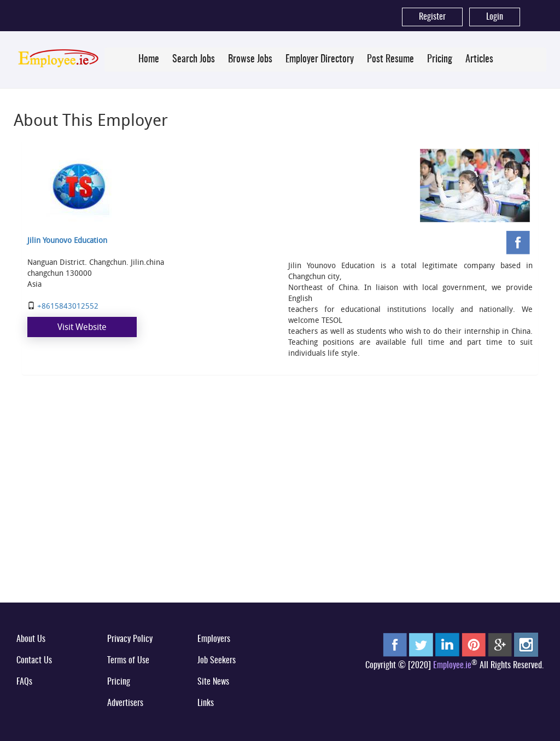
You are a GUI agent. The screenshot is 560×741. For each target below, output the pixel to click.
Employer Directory (320, 60)
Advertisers (125, 703)
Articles (479, 60)
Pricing (440, 60)
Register (432, 17)
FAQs (24, 682)
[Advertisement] (280, 510)
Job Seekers (217, 661)
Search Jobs (194, 60)
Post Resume (390, 60)
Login (495, 17)
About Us (31, 639)
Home (149, 60)
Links (206, 703)
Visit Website (82, 327)
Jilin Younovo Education (67, 240)
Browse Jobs (250, 60)
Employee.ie (452, 665)
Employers (214, 639)
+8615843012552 (68, 306)
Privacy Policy (130, 639)
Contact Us (34, 661)
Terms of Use (128, 661)
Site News (213, 682)
